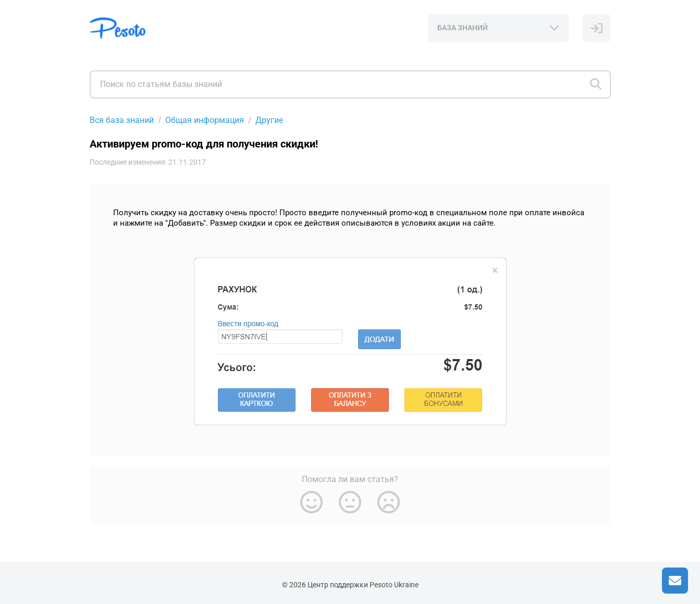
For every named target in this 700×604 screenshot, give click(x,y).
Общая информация (205, 120)
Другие (269, 120)
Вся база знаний (122, 120)
